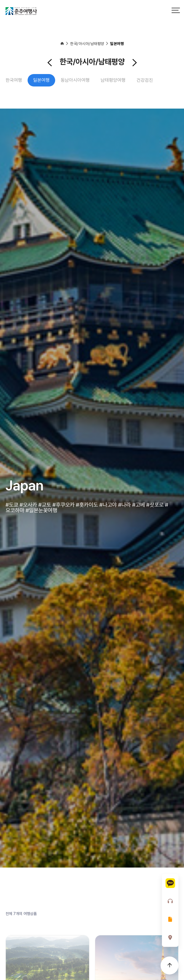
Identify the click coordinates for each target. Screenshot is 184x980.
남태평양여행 (113, 80)
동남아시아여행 (75, 80)
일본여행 (117, 44)
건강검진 (145, 80)
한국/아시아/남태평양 (87, 44)
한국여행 (14, 80)
